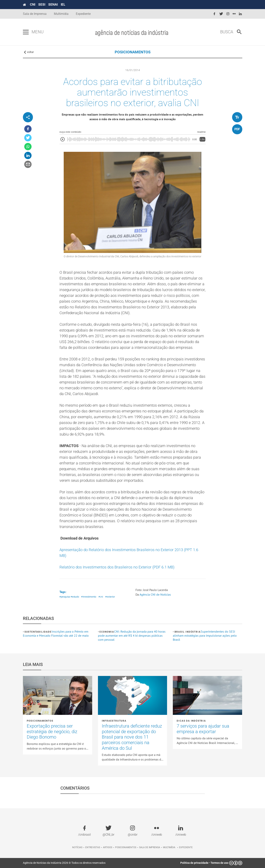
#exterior (110, 597)
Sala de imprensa (150, 847)
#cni (101, 597)
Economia (107, 632)
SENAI (53, 4)
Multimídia (61, 14)
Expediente (83, 14)
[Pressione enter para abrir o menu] (26, 32)
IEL (63, 4)
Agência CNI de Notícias (155, 594)
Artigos (108, 847)
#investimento (89, 597)
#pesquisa (65, 597)
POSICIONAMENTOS (133, 52)
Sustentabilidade (38, 632)
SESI (42, 4)
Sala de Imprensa (35, 14)
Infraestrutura (114, 721)
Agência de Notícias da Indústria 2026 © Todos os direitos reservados (64, 863)
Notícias (77, 847)
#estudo (75, 597)
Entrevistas (93, 847)
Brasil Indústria (188, 632)
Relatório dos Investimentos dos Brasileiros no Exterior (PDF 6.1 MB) (117, 567)
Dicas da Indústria (191, 721)
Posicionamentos (40, 721)
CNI (33, 4)
